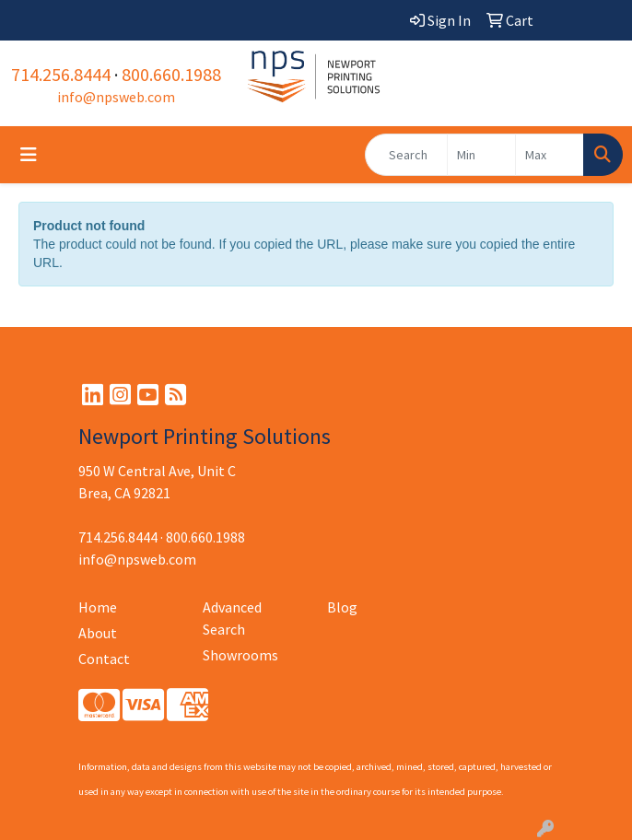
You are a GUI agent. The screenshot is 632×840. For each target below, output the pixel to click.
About (98, 633)
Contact (104, 659)
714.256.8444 (61, 74)
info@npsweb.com (116, 97)
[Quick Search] (406, 155)
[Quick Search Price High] (550, 155)
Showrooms (240, 655)
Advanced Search (232, 618)
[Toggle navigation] (29, 155)
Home (98, 607)
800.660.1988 (171, 74)
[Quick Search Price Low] (481, 155)
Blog (342, 607)
